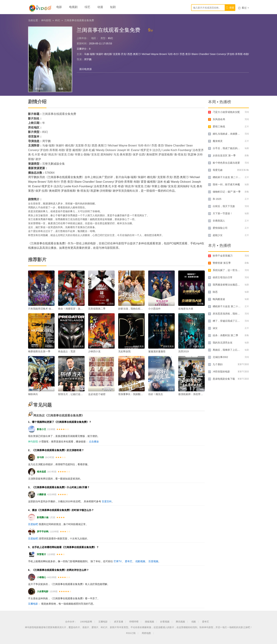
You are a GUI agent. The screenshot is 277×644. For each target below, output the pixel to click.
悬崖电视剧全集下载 (224, 379)
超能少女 (218, 235)
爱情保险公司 (220, 228)
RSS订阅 (131, 633)
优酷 (194, 622)
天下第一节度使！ (223, 213)
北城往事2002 (220, 357)
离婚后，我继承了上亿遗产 (228, 350)
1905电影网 (86, 622)
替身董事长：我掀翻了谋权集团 (135, 394)
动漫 (100, 7)
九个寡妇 (218, 364)
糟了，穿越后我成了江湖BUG (229, 321)
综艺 (87, 7)
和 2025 (217, 199)
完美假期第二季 (97, 309)
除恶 (215, 292)
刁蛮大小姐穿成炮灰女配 (226, 112)
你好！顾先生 (156, 394)
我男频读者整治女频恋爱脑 (228, 285)
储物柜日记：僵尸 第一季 (227, 192)
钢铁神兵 (33, 394)
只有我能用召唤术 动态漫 (42, 309)
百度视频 (153, 561)
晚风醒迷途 (219, 299)
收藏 (61, 89)
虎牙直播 (119, 622)
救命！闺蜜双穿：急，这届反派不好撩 (79, 309)
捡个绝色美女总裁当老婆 (226, 163)
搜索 (230, 8)
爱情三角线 (219, 127)
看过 (243, 8)
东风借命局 (219, 119)
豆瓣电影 (33, 604)
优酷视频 (140, 561)
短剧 (113, 7)
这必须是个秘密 (97, 394)
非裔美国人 (219, 221)
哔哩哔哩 (134, 622)
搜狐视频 (149, 622)
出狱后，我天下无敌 (224, 206)
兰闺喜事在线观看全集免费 (79, 20)
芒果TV (118, 561)
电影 (59, 7)
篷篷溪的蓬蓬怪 (157, 351)
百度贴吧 (33, 524)
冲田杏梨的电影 (221, 372)
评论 (39, 89)
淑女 (215, 328)
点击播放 (94, 442)
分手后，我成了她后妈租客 (228, 148)
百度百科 (107, 501)
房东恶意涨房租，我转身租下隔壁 (231, 314)
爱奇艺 (129, 561)
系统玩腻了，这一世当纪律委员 (230, 270)
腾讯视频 (180, 622)
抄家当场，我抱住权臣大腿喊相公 (137, 309)
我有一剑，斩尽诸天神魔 (226, 184)
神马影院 (46, 20)
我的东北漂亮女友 (223, 343)
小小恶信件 (154, 309)
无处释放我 (124, 351)
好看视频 (165, 622)
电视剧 (73, 7)
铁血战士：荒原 (67, 351)
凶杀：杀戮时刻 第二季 (225, 335)
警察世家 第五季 (222, 263)
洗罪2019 (183, 351)
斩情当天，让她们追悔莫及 (73, 394)
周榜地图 (146, 633)
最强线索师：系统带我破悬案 (194, 394)
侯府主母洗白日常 (223, 277)
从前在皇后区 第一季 (224, 155)
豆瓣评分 (82, 49)
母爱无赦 (218, 170)
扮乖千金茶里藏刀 (223, 256)
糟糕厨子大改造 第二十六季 (228, 177)
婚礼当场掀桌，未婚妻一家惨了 (230, 134)
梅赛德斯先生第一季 (39, 351)
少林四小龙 (94, 351)
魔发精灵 (218, 141)
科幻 (58, 20)
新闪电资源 (86, 69)
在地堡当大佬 (186, 309)
